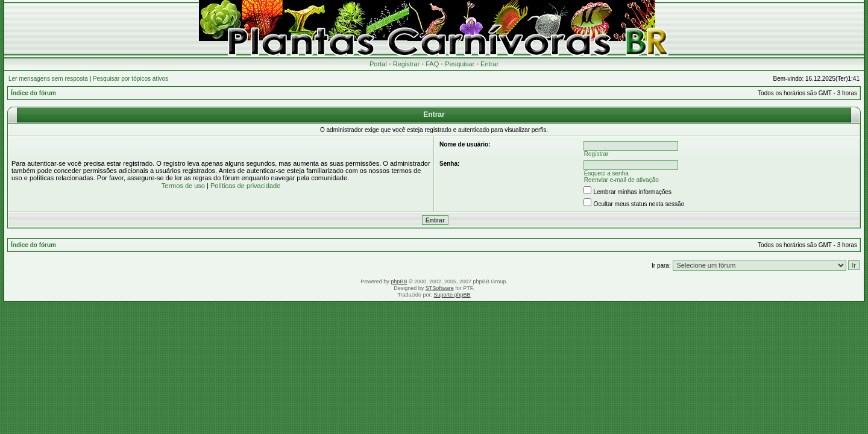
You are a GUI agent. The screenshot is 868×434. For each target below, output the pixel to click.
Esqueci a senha (606, 173)
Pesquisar (460, 64)
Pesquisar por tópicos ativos (131, 79)
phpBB (399, 281)
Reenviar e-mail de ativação (621, 180)
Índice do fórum (33, 93)
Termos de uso (183, 186)
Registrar (407, 64)
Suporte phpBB (452, 295)
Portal (378, 64)
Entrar (489, 64)
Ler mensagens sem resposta (48, 79)
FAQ (432, 64)
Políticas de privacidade (245, 186)
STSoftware (440, 288)
